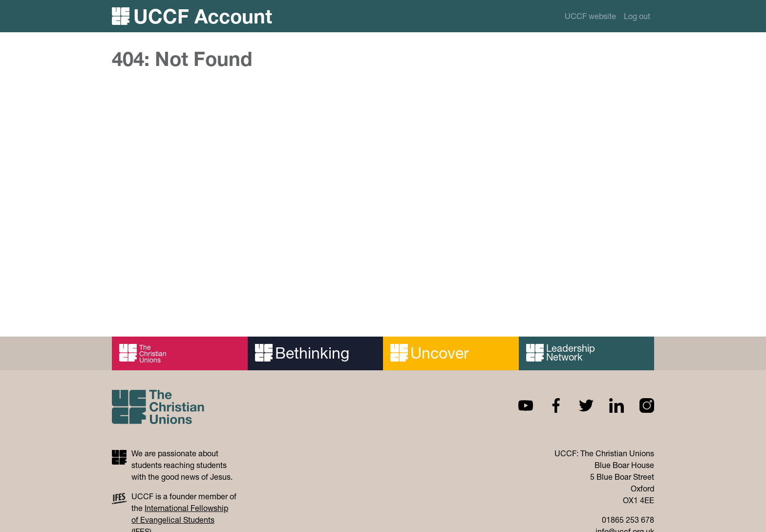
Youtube (518, 405)
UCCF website (590, 16)
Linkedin (609, 405)
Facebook (548, 405)
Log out (637, 16)
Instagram (639, 405)
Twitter (578, 405)
